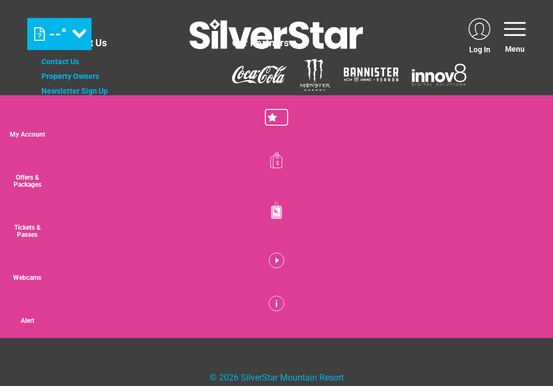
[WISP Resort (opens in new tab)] (273, 242)
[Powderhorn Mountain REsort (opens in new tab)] (434, 242)
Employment (63, 106)
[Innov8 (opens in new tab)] (439, 75)
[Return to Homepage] (276, 34)
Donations (59, 120)
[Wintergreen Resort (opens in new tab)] (350, 242)
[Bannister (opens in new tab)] (371, 75)
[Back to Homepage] (123, 299)
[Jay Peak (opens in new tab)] (213, 242)
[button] (526, 125)
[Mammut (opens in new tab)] (247, 112)
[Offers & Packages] (526, 173)
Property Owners (70, 76)
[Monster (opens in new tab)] (315, 75)
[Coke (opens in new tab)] (259, 75)
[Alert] (526, 320)
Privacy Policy (66, 135)
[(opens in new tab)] (479, 34)
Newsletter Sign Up (75, 91)
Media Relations (70, 164)
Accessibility (63, 179)
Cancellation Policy (75, 150)
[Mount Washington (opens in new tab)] (122, 242)
